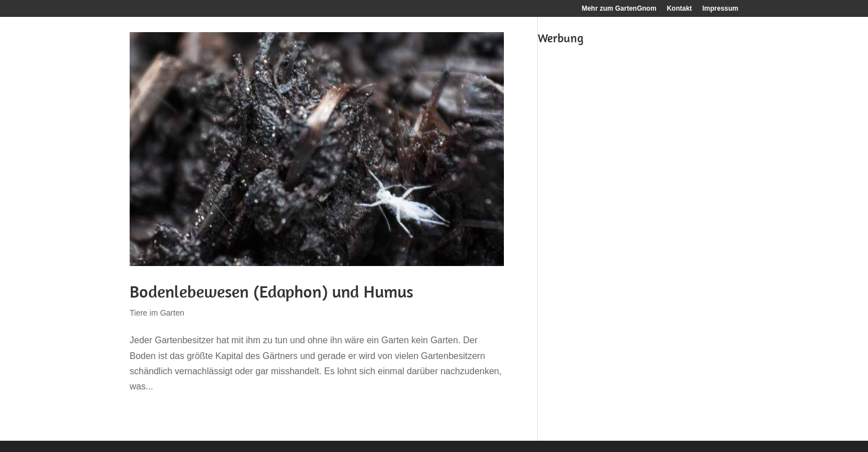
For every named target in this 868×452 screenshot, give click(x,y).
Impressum (720, 9)
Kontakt (679, 9)
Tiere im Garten (157, 313)
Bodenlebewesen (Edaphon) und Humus (271, 291)
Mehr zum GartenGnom (619, 9)
